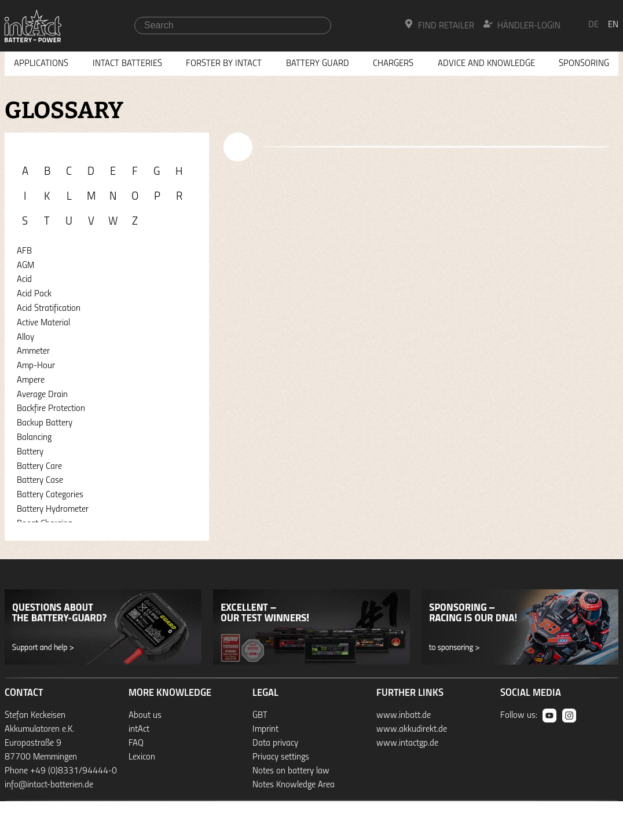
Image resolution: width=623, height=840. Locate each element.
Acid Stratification (49, 309)
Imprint (265, 729)
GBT (260, 716)
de (593, 25)
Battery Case (40, 480)
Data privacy (275, 743)
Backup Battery (45, 423)
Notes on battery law (291, 771)
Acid (24, 280)
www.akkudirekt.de (412, 729)
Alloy (25, 338)
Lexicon (142, 757)
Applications (41, 64)
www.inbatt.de (404, 716)
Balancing (34, 438)
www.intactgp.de (407, 743)
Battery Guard (318, 64)
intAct (139, 729)
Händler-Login (522, 25)
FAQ (136, 743)
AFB (24, 251)
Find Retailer (439, 25)
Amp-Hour (36, 366)
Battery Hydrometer (53, 509)
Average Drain (42, 395)
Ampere (31, 380)
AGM (25, 266)
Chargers (393, 64)
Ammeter (33, 351)
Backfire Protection (51, 409)
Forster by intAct (224, 64)
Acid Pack (34, 294)
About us (145, 716)
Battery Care (39, 467)
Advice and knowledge (486, 64)
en (613, 25)
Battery (30, 452)
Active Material (43, 323)
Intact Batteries (127, 64)
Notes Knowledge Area (294, 785)
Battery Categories (50, 495)
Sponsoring (584, 64)
